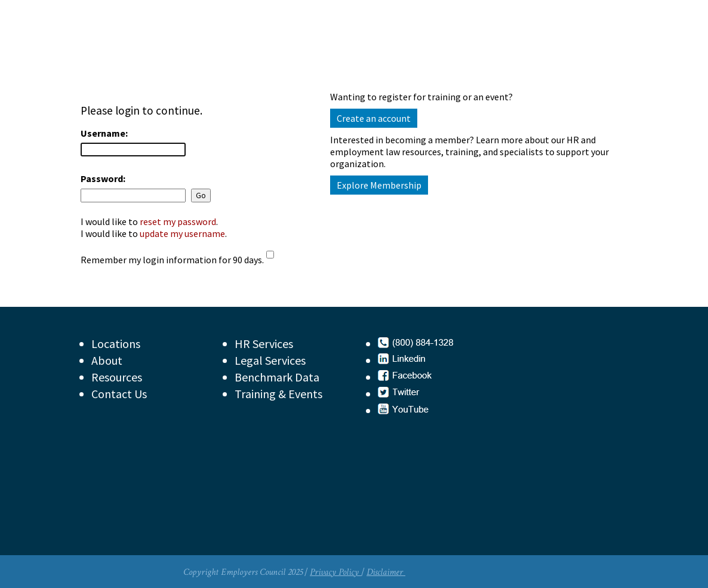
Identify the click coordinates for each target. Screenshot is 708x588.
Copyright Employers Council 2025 (243, 572)
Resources (117, 377)
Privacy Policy (335, 572)
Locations (116, 344)
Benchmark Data (277, 377)
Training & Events (278, 394)
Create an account (374, 118)
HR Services (264, 344)
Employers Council (196, 50)
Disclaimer (386, 572)
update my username (182, 233)
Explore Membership (379, 185)
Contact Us (119, 394)
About (107, 360)
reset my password (178, 221)
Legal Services (270, 360)
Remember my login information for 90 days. (172, 260)
